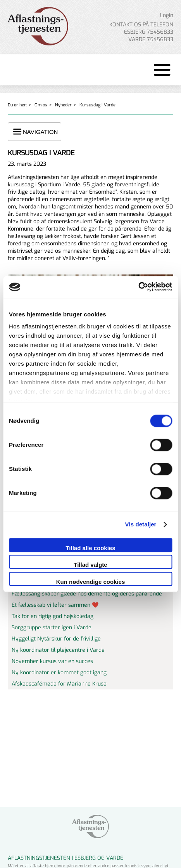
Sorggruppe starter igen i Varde (52, 628)
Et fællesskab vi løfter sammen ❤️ (55, 605)
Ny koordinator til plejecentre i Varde (58, 650)
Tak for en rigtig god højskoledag (53, 616)
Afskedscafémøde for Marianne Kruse (59, 684)
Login (167, 15)
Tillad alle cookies (90, 548)
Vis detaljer (141, 524)
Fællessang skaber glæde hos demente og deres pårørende (87, 594)
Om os (41, 105)
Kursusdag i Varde (97, 105)
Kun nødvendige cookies (91, 582)
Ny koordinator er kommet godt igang (59, 673)
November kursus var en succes (52, 661)
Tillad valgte (90, 565)
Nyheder (63, 105)
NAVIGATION (34, 132)
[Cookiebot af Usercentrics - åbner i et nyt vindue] (138, 287)
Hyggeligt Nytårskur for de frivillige (56, 639)
